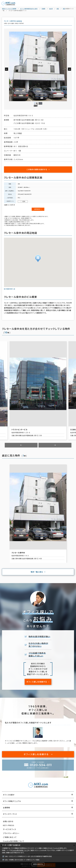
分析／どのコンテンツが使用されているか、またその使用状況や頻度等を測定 (28, 856)
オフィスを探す (9, 796)
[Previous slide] (21, 447)
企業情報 (6, 809)
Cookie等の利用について (20, 850)
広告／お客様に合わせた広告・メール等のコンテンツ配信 (22, 860)
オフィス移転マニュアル (12, 803)
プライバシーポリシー (11, 835)
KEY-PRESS (9, 827)
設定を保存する (38, 864)
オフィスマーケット (10, 816)
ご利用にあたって (10, 839)
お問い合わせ (8, 823)
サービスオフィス (10, 831)
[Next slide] (55, 447)
